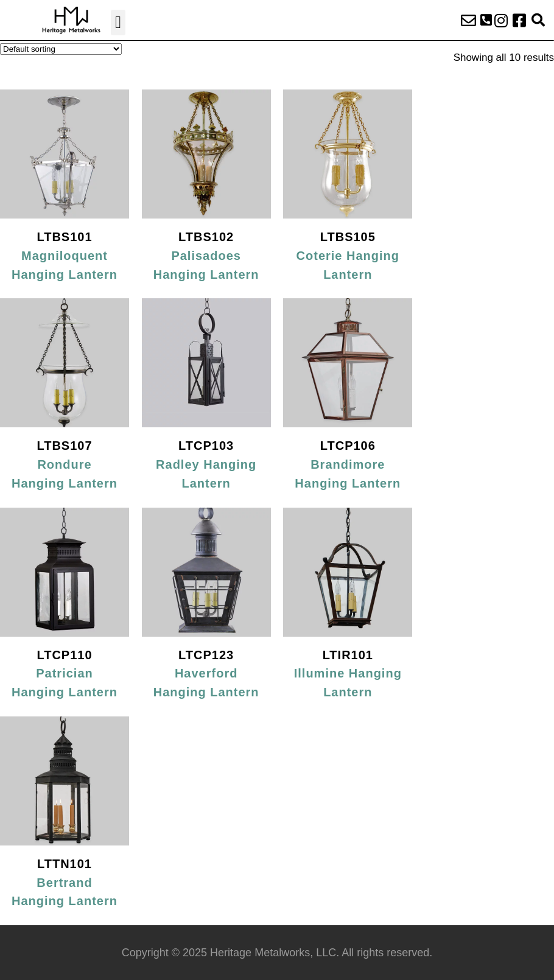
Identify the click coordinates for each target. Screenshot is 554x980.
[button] (118, 23)
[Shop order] (61, 49)
